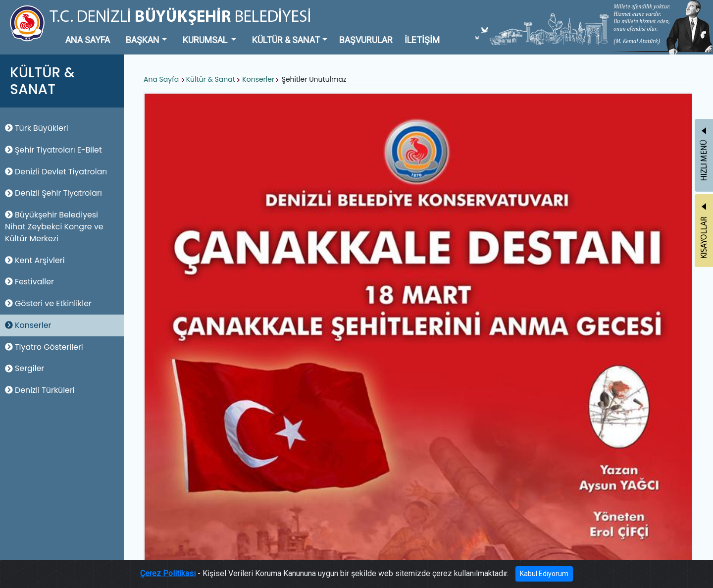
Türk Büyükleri (37, 128)
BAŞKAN (143, 40)
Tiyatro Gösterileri (44, 347)
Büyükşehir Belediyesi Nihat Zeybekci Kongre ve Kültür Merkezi (54, 227)
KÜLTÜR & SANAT (286, 40)
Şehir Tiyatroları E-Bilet (53, 150)
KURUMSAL (206, 40)
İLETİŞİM (422, 40)
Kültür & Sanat (212, 79)
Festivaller (29, 282)
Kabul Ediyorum (544, 574)
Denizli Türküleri (40, 390)
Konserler (28, 325)
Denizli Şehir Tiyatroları (53, 193)
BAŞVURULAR (366, 40)
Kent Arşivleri (35, 260)
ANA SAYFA (88, 40)
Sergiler (25, 368)
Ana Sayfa (161, 79)
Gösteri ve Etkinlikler (48, 303)
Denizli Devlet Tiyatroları (56, 172)
